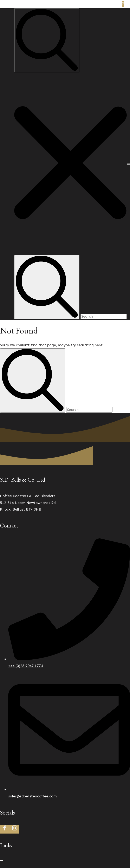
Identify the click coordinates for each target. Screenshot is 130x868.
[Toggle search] (47, 40)
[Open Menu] (128, 164)
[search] (33, 380)
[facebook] (5, 829)
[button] (70, 164)
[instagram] (15, 829)
